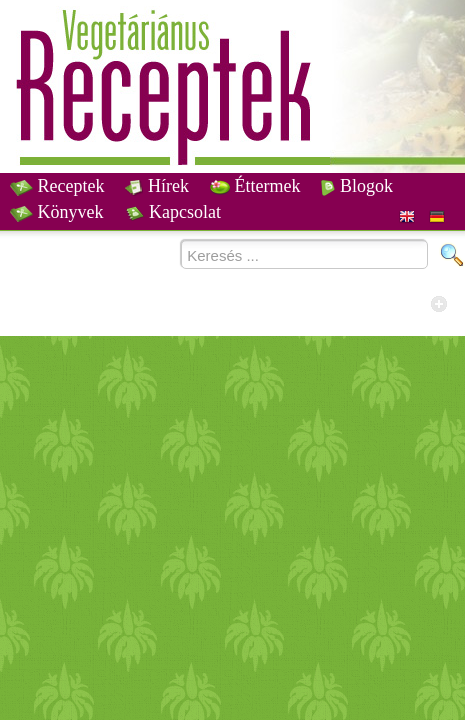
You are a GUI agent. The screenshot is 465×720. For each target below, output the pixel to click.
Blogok (357, 186)
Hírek (156, 186)
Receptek (57, 186)
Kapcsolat (173, 212)
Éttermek (255, 186)
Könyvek (57, 212)
